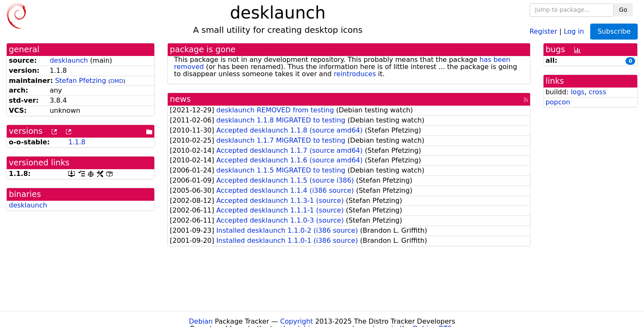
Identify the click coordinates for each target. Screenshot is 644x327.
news (180, 99)
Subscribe (614, 31)
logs (578, 92)
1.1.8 (77, 142)
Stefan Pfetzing (80, 81)
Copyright (296, 321)
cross (598, 92)
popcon (558, 102)
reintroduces (355, 74)
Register (544, 31)
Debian (201, 321)
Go (623, 10)
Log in (574, 31)
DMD (117, 81)
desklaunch (69, 60)
